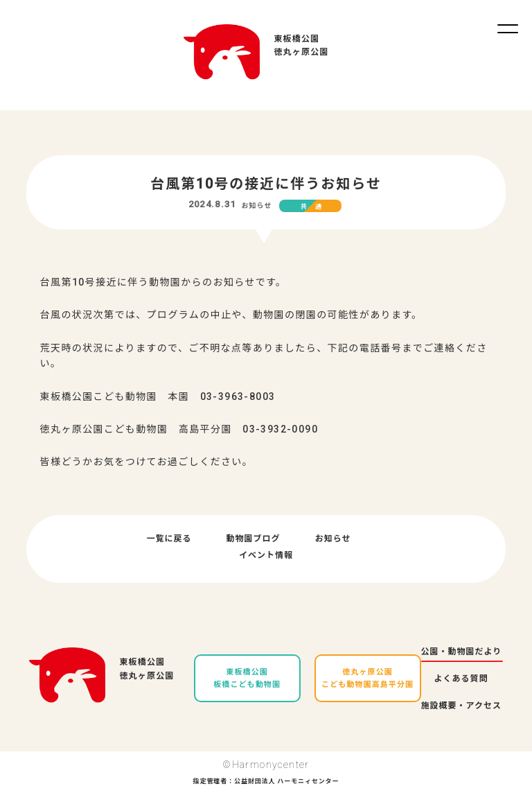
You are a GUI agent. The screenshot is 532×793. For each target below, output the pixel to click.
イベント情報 (266, 555)
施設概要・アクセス (461, 706)
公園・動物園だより (462, 652)
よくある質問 (461, 679)
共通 (315, 207)
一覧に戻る (169, 539)
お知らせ (256, 206)
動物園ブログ (254, 539)
